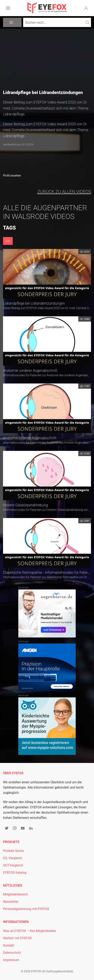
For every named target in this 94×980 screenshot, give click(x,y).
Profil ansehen (12, 176)
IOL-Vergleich (12, 858)
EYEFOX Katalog (15, 873)
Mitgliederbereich (15, 894)
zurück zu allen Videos (64, 192)
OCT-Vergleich (13, 865)
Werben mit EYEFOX (17, 938)
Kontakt (9, 945)
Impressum (11, 960)
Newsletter (11, 902)
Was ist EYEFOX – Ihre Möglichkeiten (29, 931)
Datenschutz (12, 953)
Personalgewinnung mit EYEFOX (26, 909)
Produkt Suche (13, 851)
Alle (8, 241)
